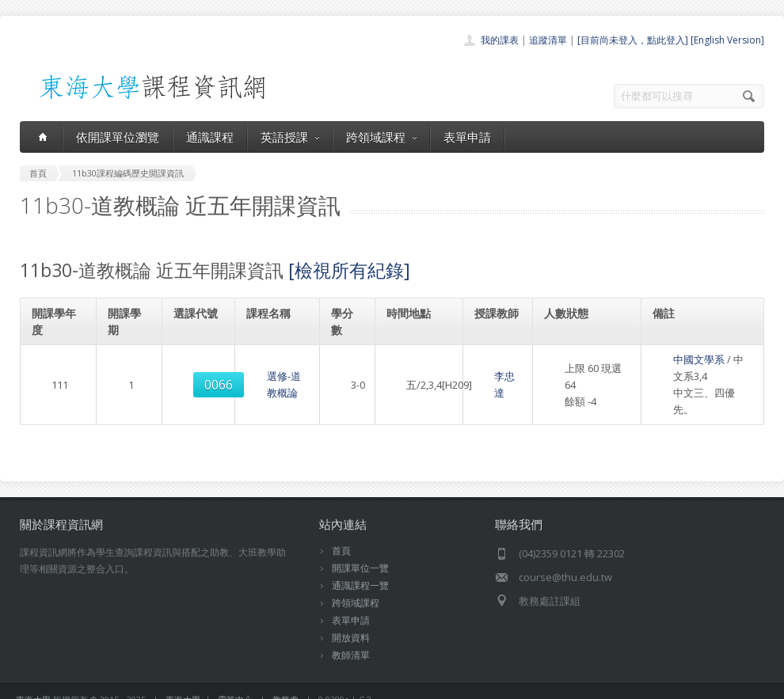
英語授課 (290, 137)
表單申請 (467, 137)
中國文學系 (679, 359)
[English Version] (727, 40)
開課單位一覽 (360, 551)
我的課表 (500, 40)
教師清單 (351, 638)
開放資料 (351, 621)
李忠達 (490, 376)
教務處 (285, 683)
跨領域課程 (381, 137)
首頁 (341, 534)
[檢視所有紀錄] (349, 270)
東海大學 (33, 683)
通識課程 (210, 137)
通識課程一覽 (360, 569)
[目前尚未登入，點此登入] (633, 40)
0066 (198, 377)
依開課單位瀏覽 (118, 137)
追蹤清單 (548, 40)
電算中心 (235, 683)
